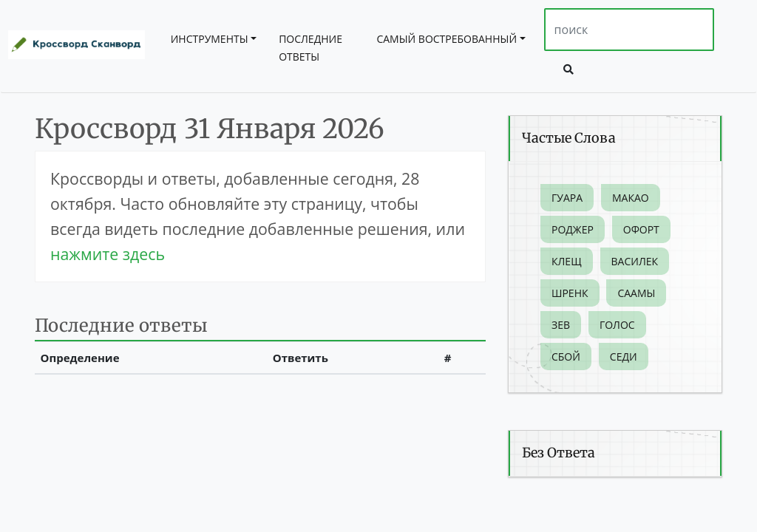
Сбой (566, 357)
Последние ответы (310, 48)
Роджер (573, 229)
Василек (635, 261)
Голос (617, 325)
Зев (561, 325)
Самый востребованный (447, 39)
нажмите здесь (108, 254)
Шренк (570, 293)
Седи (624, 357)
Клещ (567, 261)
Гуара (567, 198)
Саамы (636, 293)
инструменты (210, 39)
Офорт (641, 229)
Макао (631, 198)
